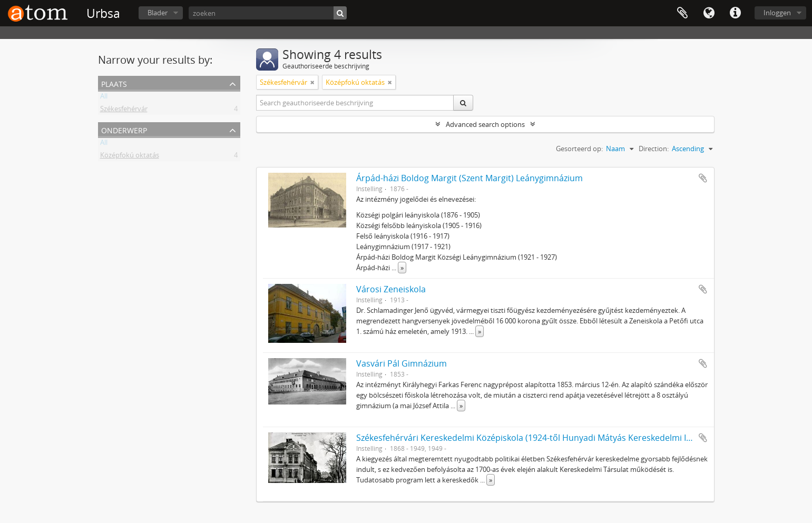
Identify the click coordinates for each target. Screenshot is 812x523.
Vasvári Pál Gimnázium (402, 363)
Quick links (735, 13)
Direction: (654, 149)
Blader (158, 13)
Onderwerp (124, 129)
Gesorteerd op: (579, 149)
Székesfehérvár (124, 111)
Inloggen (777, 13)
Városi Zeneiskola (391, 289)
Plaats (114, 83)
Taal (709, 13)
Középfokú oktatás (130, 157)
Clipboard (682, 13)
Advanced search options (485, 124)
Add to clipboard (703, 178)
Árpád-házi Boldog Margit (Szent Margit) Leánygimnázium (469, 178)
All (104, 98)
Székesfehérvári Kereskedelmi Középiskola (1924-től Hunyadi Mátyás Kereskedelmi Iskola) (533, 438)
